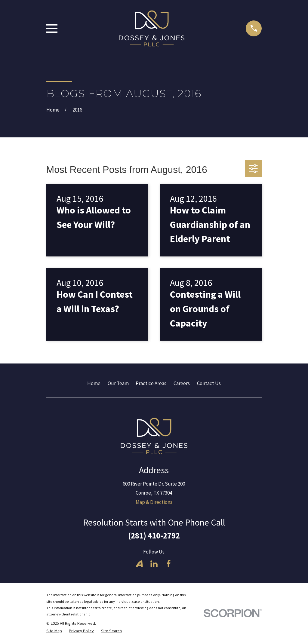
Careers (182, 383)
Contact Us (209, 383)
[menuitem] (54, 631)
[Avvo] (139, 564)
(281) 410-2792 (154, 535)
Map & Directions (154, 502)
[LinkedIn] (154, 564)
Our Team (118, 383)
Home (94, 383)
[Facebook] (169, 564)
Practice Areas (151, 383)
